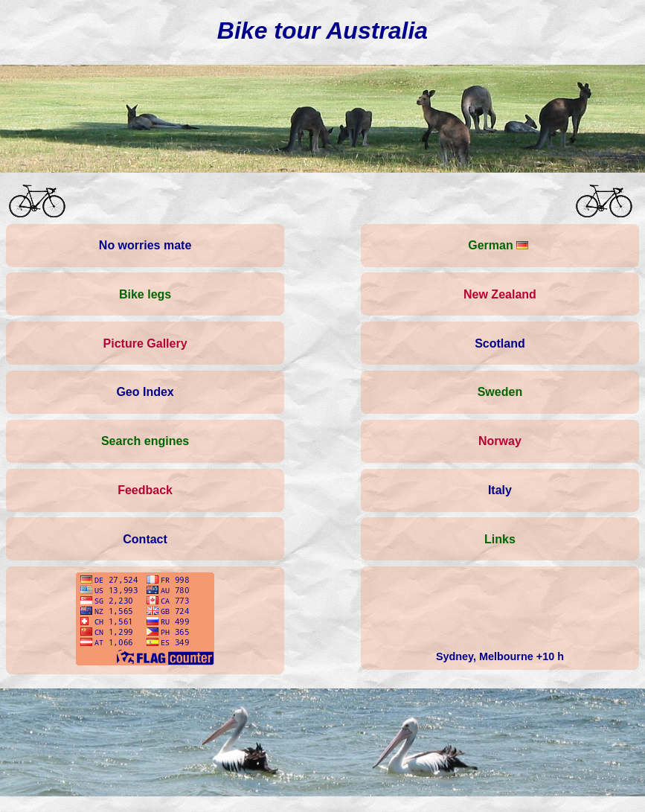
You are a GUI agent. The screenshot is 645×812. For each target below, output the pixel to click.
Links (500, 539)
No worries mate (145, 245)
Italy (500, 490)
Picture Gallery (145, 343)
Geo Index (145, 392)
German (498, 245)
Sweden (500, 392)
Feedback (145, 490)
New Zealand (500, 294)
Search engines (145, 441)
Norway (500, 441)
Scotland (500, 343)
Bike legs (145, 294)
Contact (145, 539)
